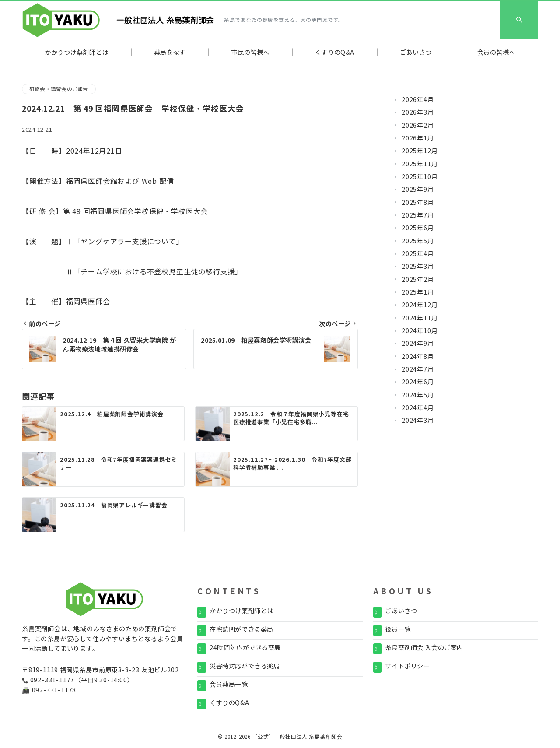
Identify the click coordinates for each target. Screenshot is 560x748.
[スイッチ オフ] (519, 20)
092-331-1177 (52, 680)
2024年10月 (420, 330)
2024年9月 (418, 343)
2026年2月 (418, 125)
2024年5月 (418, 395)
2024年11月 (420, 318)
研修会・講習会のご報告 (59, 89)
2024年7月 (418, 369)
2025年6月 (418, 228)
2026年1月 (418, 138)
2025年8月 (418, 202)
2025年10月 (420, 176)
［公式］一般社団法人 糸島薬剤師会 (297, 737)
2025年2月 (418, 279)
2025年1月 (418, 292)
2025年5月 (418, 241)
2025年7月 (418, 215)
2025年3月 (418, 266)
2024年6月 (418, 382)
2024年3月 (418, 420)
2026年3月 (418, 112)
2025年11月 (420, 164)
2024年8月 (418, 356)
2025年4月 (418, 253)
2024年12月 (420, 305)
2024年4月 (418, 407)
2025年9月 (418, 189)
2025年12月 (420, 151)
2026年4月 (418, 99)
